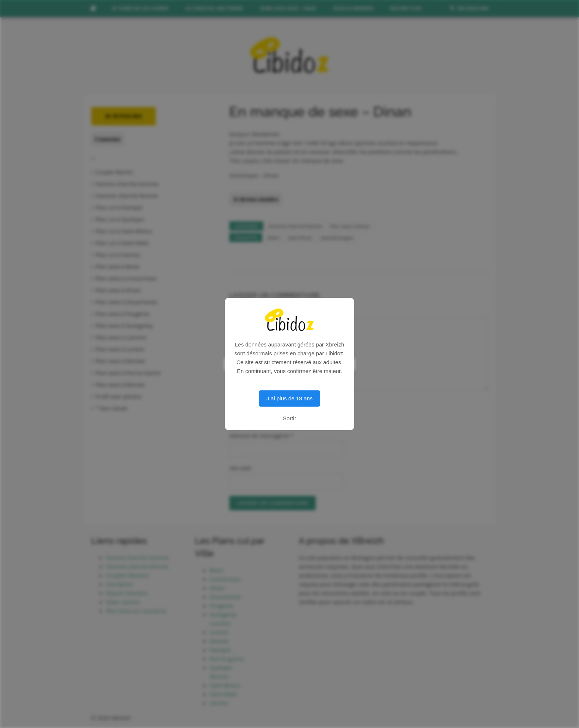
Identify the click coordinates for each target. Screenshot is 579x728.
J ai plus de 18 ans (289, 398)
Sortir (289, 418)
